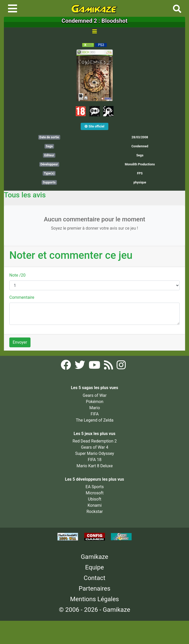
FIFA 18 (94, 460)
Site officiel (94, 126)
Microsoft (95, 493)
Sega (140, 155)
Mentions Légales (94, 599)
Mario (94, 408)
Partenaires (94, 589)
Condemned (140, 146)
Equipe (94, 567)
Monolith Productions (140, 164)
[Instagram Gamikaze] (121, 367)
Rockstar (94, 512)
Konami (95, 505)
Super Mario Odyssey (95, 453)
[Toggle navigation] (13, 9)
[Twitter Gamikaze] (80, 367)
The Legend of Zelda (94, 420)
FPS (140, 173)
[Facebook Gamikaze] (66, 367)
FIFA (94, 414)
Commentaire (22, 297)
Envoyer (20, 342)
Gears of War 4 (94, 447)
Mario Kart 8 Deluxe (95, 466)
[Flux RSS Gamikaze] (109, 367)
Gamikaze (95, 557)
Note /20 (17, 275)
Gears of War (95, 395)
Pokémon (95, 402)
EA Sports (95, 487)
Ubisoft (94, 499)
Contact (95, 578)
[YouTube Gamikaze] (95, 367)
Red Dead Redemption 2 (95, 441)
